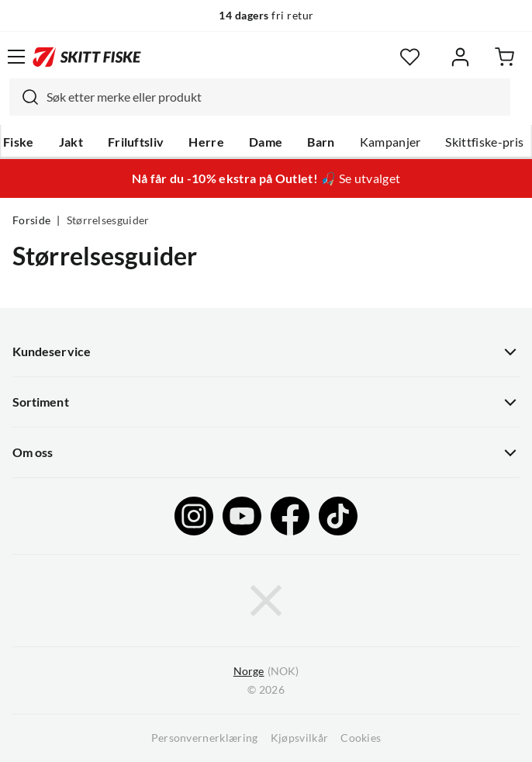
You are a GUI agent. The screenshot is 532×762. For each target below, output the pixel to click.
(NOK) (266, 672)
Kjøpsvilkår (300, 738)
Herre (206, 142)
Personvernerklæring (205, 738)
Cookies (361, 738)
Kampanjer (390, 142)
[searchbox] (275, 97)
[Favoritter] (410, 57)
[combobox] (260, 97)
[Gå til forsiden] (87, 57)
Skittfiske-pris (484, 142)
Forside (31, 220)
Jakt (71, 142)
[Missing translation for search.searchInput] (24, 97)
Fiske (19, 142)
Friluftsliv (136, 142)
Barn (321, 142)
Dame (266, 142)
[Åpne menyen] (16, 57)
